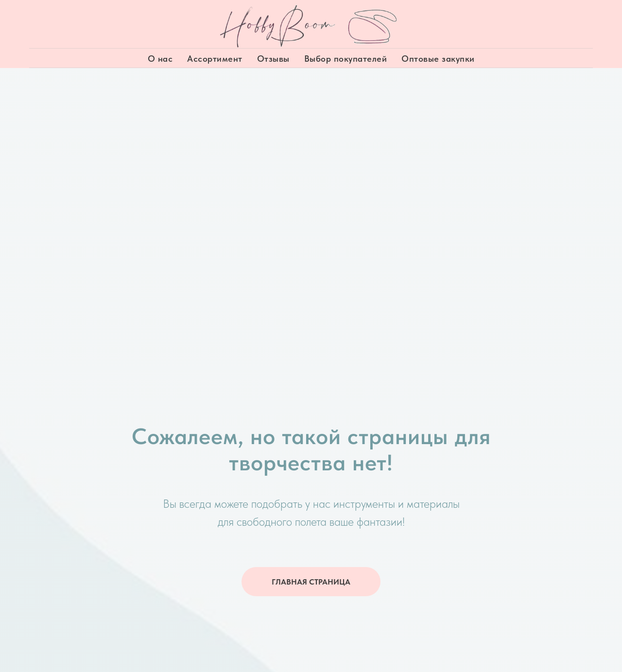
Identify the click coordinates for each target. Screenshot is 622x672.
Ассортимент (215, 59)
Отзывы (273, 59)
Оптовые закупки (438, 59)
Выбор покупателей (346, 59)
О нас (160, 59)
